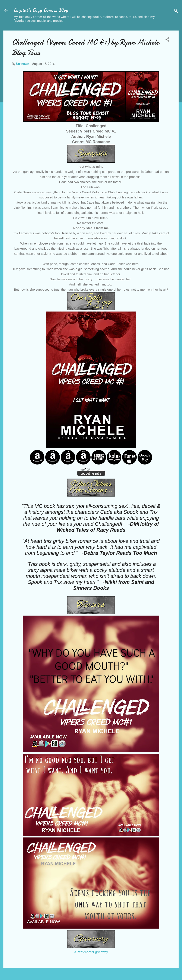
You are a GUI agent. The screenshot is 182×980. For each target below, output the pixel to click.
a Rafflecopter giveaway (91, 952)
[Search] (176, 12)
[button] (167, 40)
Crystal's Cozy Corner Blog (41, 10)
